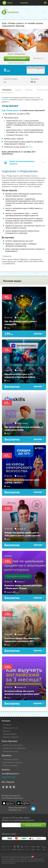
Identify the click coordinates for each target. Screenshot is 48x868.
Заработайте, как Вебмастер (14, 748)
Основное (7, 90)
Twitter (10, 787)
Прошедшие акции (11, 751)
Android (5, 100)
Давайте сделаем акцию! (13, 745)
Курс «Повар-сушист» (10, 110)
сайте (30, 147)
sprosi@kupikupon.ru (10, 774)
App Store (9, 803)
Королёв (24, 3)
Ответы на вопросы (11, 737)
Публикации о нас (10, 728)
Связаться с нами (9, 777)
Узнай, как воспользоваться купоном (22, 163)
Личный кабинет (45, 3)
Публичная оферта (11, 765)
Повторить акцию (17, 58)
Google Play (23, 803)
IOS (35, 98)
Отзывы (29, 90)
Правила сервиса (10, 734)
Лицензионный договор (13, 762)
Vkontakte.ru (7, 787)
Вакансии (7, 731)
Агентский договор (11, 759)
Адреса (18, 90)
